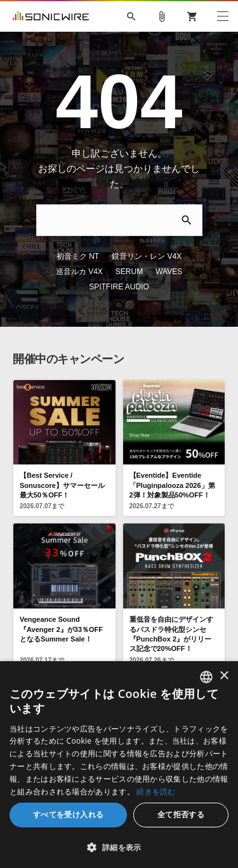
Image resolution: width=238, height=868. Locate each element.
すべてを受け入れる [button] (69, 814)
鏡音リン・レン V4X (117, 241)
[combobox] (206, 677)
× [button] (224, 676)
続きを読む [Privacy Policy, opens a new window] (156, 792)
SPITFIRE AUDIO (159, 256)
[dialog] (119, 765)
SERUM (63, 256)
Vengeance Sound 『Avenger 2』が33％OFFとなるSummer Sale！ (61, 599)
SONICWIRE (51, 16)
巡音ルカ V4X (188, 241)
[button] (119, 847)
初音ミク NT (48, 241)
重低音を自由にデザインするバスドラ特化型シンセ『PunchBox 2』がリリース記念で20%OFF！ (171, 603)
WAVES (103, 256)
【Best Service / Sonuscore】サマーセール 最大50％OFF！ (62, 455)
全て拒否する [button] (181, 814)
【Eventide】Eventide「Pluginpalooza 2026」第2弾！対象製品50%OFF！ (172, 455)
